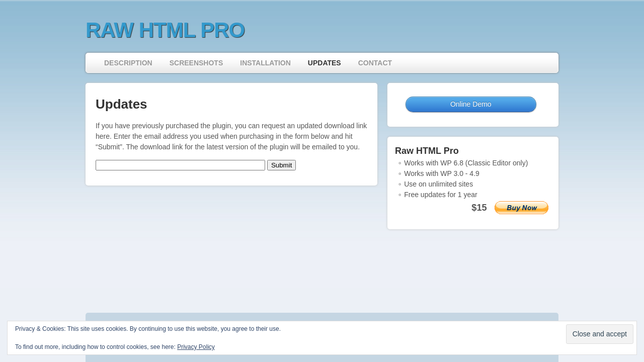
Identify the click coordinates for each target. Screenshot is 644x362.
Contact (375, 63)
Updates (325, 63)
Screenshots (196, 63)
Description (128, 63)
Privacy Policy (196, 347)
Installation (265, 63)
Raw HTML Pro (165, 30)
